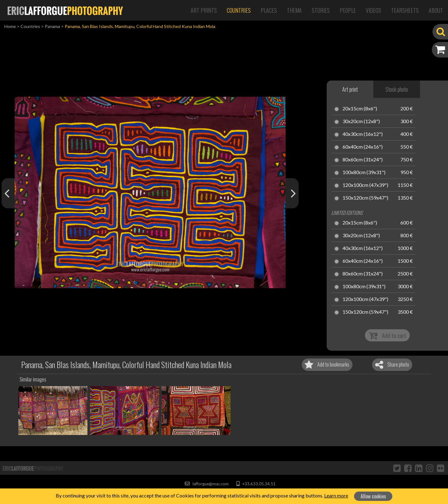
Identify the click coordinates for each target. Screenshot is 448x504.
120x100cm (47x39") (365, 185)
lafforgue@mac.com (207, 484)
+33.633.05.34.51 (256, 484)
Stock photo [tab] (397, 89)
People (348, 10)
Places (269, 10)
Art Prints (204, 10)
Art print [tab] (350, 89)
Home (10, 26)
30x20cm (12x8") (361, 122)
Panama (52, 26)
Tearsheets (405, 10)
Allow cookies (373, 496)
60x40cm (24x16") (363, 147)
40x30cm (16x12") (363, 134)
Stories (321, 10)
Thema (294, 10)
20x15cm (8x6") (360, 109)
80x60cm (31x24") (363, 160)
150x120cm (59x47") (365, 198)
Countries (239, 10)
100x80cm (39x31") (364, 173)
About (436, 10)
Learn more (336, 495)
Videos (373, 10)
